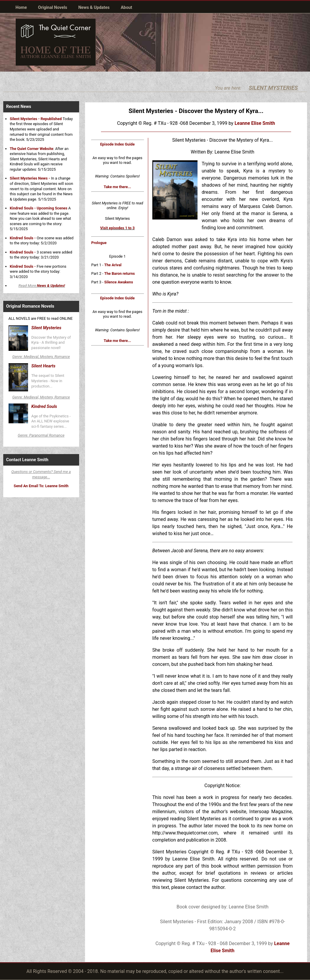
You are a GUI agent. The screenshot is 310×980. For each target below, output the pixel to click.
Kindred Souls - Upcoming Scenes (39, 208)
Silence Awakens (119, 282)
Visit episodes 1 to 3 (117, 228)
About (127, 8)
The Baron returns (120, 273)
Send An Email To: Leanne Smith (41, 486)
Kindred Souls (44, 407)
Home (21, 8)
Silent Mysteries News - (30, 178)
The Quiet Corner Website (32, 149)
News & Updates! (51, 286)
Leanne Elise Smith (255, 123)
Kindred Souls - (23, 238)
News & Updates (94, 8)
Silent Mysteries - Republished (36, 119)
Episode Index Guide (117, 144)
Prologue (99, 243)
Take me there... (117, 187)
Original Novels (53, 8)
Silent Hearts (43, 366)
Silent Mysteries (46, 328)
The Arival (113, 265)
